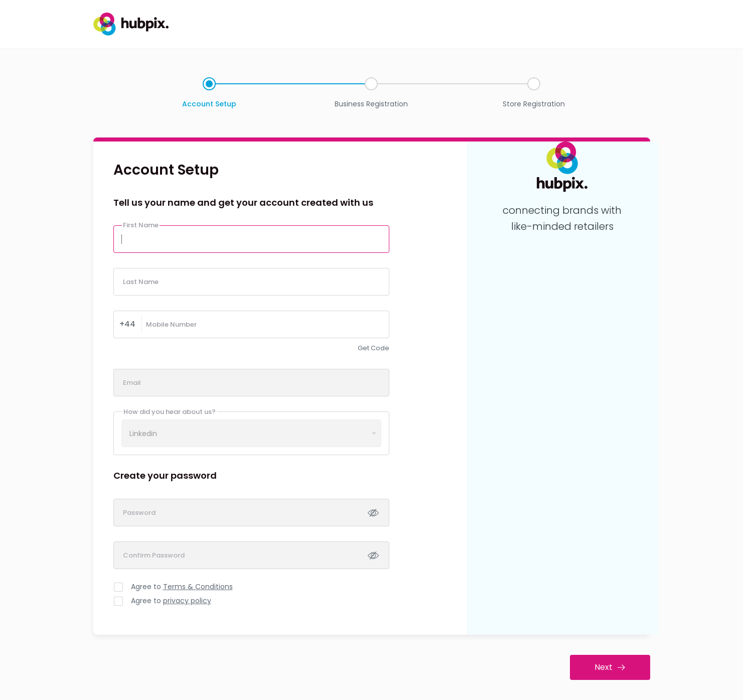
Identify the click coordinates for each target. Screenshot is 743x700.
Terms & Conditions (198, 587)
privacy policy (187, 601)
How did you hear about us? (170, 412)
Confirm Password (154, 555)
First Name (141, 225)
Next (610, 667)
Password (139, 513)
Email (132, 383)
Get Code (374, 348)
